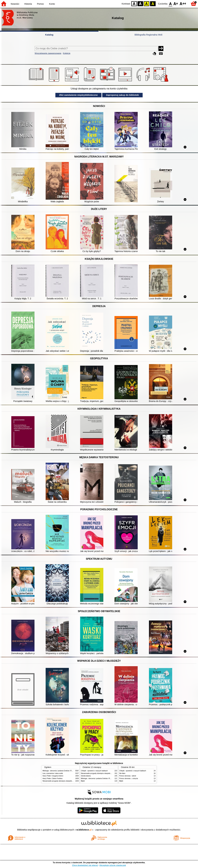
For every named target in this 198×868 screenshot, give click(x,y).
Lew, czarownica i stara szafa (53, 773)
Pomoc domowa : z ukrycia (129, 778)
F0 (170, 3)
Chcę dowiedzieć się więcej (85, 865)
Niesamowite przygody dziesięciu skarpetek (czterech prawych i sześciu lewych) (70, 781)
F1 (176, 3)
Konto (52, 4)
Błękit (83, 781)
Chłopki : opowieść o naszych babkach (94, 771)
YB (147, 3)
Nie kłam (122, 773)
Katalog (49, 35)
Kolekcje (67, 53)
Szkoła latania (86, 776)
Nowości (15, 4)
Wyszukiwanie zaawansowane (48, 53)
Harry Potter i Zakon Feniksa (52, 778)
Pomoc (40, 4)
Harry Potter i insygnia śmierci (53, 776)
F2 (183, 3)
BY (153, 3)
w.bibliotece (84, 830)
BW (140, 3)
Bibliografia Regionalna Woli (148, 35)
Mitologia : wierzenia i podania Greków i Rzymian (60, 771)
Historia (28, 4)
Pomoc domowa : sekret (128, 776)
